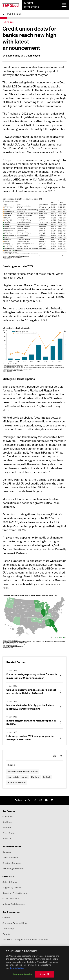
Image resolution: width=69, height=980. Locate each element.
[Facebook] (35, 800)
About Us (7, 839)
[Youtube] (46, 800)
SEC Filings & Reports (13, 869)
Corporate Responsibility (15, 923)
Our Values (8, 817)
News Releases (10, 858)
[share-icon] (61, 756)
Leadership (8, 929)
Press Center (9, 833)
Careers (6, 918)
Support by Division (12, 888)
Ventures (7, 828)
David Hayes (33, 56)
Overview (7, 852)
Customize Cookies (22, 974)
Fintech (47, 777)
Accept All (45, 974)
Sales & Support (10, 882)
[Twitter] (29, 800)
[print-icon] (55, 756)
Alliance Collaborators (13, 904)
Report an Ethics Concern (15, 893)
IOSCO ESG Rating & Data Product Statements (25, 940)
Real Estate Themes (18, 777)
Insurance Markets (17, 783)
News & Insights (12, 14)
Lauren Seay (13, 56)
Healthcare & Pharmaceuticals (23, 772)
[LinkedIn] (52, 800)
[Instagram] (41, 800)
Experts (6, 934)
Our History (8, 822)
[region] (34, 963)
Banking (35, 777)
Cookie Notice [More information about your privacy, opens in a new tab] (17, 968)
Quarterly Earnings (12, 863)
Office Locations (11, 899)
